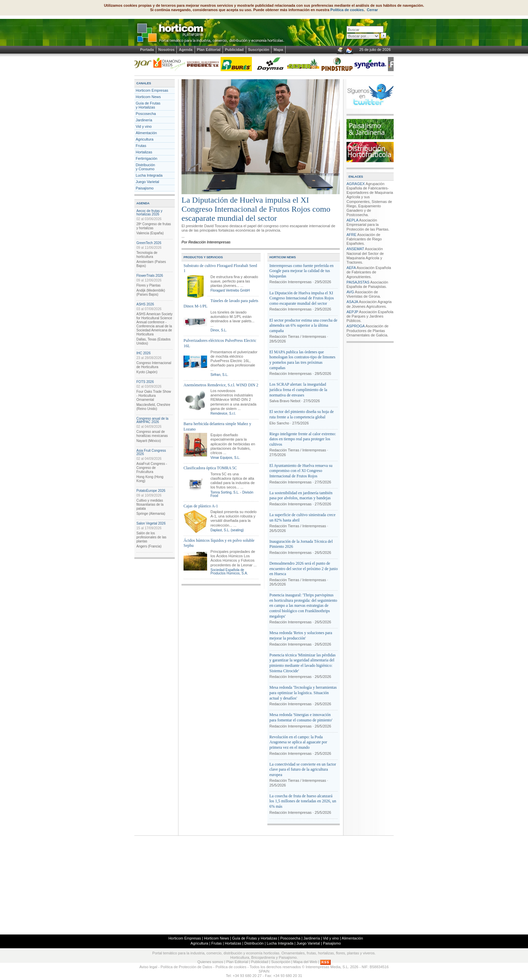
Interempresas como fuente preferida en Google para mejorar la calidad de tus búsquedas (302, 271)
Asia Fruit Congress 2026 (151, 452)
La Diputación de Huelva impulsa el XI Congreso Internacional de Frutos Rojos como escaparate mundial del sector (256, 209)
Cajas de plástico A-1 (201, 506)
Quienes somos (210, 962)
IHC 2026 (143, 353)
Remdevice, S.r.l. (223, 413)
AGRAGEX (356, 184)
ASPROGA (356, 326)
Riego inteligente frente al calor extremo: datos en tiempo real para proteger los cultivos (303, 439)
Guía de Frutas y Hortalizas (148, 105)
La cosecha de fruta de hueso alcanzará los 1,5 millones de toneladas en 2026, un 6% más (303, 801)
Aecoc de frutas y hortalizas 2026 (149, 213)
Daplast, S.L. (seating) (227, 530)
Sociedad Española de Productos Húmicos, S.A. (229, 572)
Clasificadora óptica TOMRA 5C (210, 468)
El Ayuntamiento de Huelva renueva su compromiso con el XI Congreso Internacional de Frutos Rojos (301, 471)
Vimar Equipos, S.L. (225, 458)
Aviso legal (148, 967)
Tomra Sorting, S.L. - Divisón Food (232, 494)
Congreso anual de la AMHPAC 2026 (152, 420)
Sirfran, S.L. (219, 375)
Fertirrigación (146, 158)
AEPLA (352, 220)
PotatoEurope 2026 (151, 491)
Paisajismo (145, 188)
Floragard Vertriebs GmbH (230, 290)
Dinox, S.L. (219, 330)
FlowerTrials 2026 (150, 276)
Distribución (254, 943)
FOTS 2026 (145, 382)
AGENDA (143, 203)
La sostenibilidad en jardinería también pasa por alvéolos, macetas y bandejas (301, 496)
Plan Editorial (209, 50)
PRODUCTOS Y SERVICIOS (203, 257)
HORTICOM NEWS (283, 257)
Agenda (186, 50)
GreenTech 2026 (149, 243)
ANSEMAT (355, 249)
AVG (350, 292)
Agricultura (145, 139)
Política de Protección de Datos (186, 967)
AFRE (351, 235)
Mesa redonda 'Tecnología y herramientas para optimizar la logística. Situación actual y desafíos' (303, 693)
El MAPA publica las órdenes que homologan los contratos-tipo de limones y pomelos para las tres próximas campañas (302, 360)
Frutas (141, 146)
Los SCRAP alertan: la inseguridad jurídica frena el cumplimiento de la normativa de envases (298, 390)
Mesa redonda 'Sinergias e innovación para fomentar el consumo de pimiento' (301, 717)
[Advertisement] (264, 885)
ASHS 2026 (145, 304)
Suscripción (259, 50)
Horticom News (148, 97)
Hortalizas (144, 152)
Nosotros (166, 50)
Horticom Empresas (152, 90)
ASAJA (352, 302)
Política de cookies (347, 10)
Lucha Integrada (149, 175)
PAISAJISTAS (358, 282)
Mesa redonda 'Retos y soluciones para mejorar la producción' (301, 635)
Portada (147, 50)
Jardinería (144, 120)
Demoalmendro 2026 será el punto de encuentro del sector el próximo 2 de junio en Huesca (304, 569)
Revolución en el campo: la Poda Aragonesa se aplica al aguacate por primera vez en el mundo (298, 742)
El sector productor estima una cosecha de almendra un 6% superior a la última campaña (303, 325)
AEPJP (352, 312)
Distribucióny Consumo (145, 167)
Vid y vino (144, 126)
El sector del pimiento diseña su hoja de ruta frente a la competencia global (302, 414)
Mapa (278, 50)
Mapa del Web (305, 962)
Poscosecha (146, 114)
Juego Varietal (147, 182)
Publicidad (234, 50)
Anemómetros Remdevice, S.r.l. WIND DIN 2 (221, 385)
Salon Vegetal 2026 (151, 523)
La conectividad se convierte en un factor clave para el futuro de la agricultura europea (303, 769)
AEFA (351, 268)
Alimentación (146, 133)
